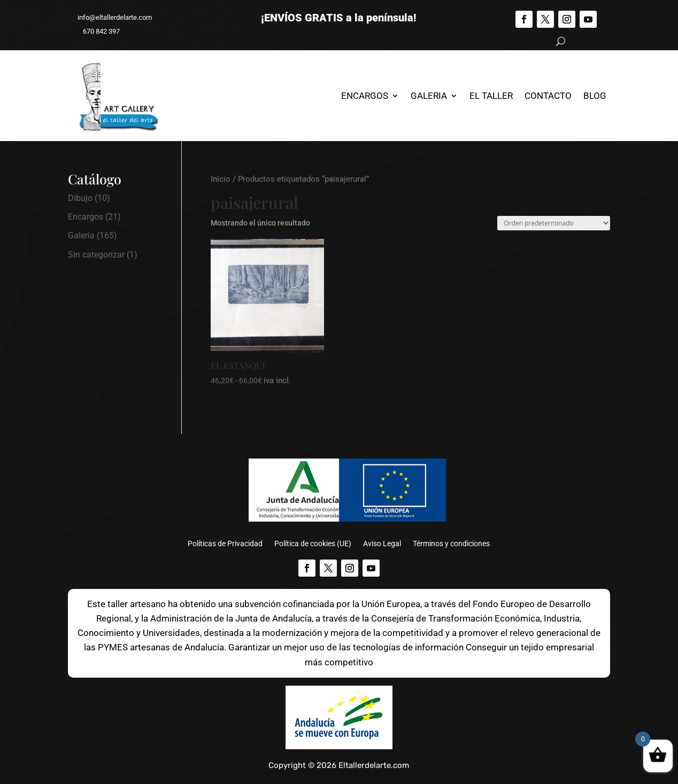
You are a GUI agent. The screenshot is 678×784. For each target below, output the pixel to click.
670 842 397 (97, 31)
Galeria (429, 96)
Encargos (365, 96)
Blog (595, 96)
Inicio (221, 179)
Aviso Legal (382, 544)
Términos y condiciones (451, 544)
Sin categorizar (96, 255)
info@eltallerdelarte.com (110, 17)
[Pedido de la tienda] (554, 223)
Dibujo (80, 198)
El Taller (491, 96)
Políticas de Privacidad (225, 544)
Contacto (548, 96)
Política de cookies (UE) (313, 544)
